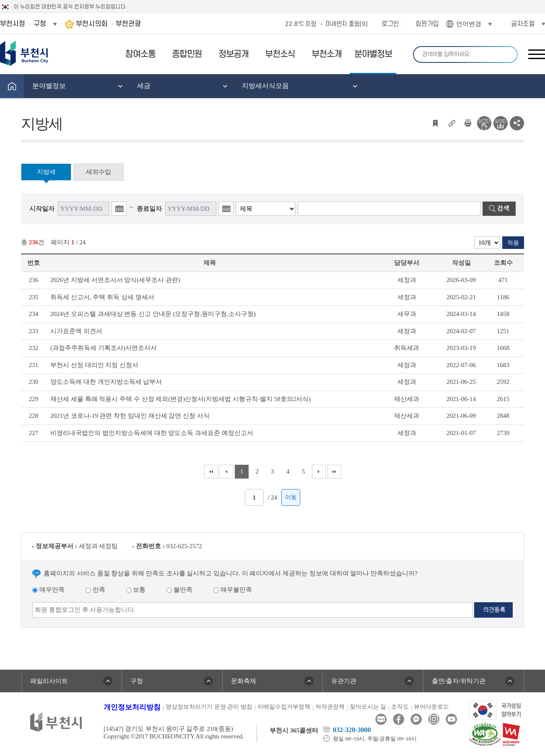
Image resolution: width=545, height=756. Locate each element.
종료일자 (149, 209)
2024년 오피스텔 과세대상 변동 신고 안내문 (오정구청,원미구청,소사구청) (153, 314)
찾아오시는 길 (368, 707)
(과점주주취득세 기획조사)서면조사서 (104, 348)
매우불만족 (233, 590)
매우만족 (48, 590)
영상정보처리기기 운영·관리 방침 (209, 707)
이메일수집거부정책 (284, 707)
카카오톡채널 (416, 719)
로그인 (390, 24)
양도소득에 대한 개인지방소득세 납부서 (106, 382)
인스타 (434, 719)
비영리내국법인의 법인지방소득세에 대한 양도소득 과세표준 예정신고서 (152, 433)
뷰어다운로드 (431, 707)
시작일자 (42, 209)
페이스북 (398, 719)
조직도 (400, 707)
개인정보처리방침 (132, 707)
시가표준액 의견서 (76, 331)
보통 (136, 590)
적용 (513, 243)
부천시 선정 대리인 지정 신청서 (94, 365)
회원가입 (427, 24)
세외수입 (99, 172)
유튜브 (451, 719)
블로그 (381, 719)
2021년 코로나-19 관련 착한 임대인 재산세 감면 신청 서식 (130, 416)
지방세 (46, 172)
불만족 (179, 590)
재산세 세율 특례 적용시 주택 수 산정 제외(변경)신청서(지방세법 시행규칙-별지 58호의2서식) (180, 399)
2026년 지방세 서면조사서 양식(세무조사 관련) (115, 280)
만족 (95, 590)
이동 (291, 497)
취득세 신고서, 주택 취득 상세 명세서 (102, 297)
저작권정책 (330, 707)
